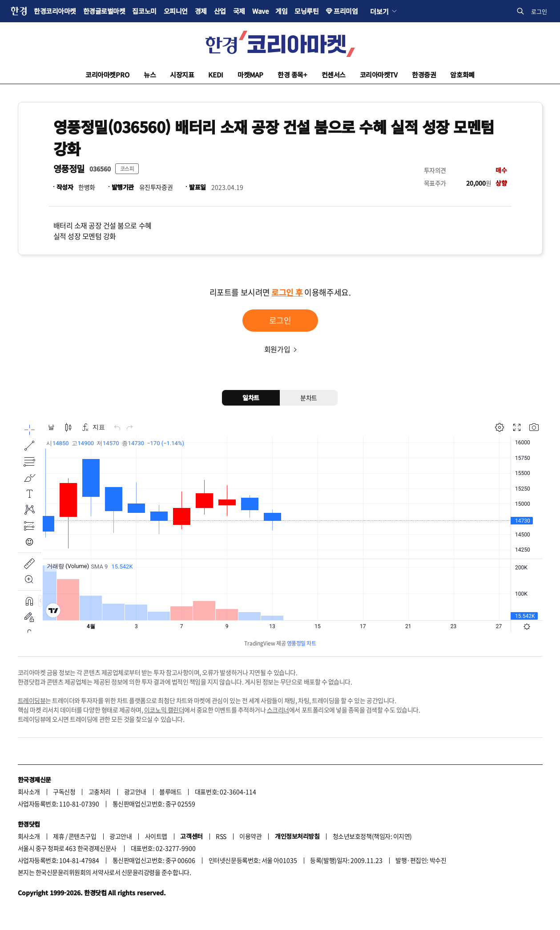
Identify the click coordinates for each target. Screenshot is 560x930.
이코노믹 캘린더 (164, 710)
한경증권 (424, 75)
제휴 (58, 836)
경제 (201, 11)
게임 (281, 11)
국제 (239, 11)
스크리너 (278, 710)
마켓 (250, 75)
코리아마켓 (107, 75)
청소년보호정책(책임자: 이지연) (372, 836)
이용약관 (250, 836)
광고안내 (135, 792)
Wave (260, 11)
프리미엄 (346, 11)
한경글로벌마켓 (104, 11)
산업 (220, 11)
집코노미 (144, 11)
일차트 (251, 398)
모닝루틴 (306, 11)
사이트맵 (156, 836)
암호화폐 (462, 75)
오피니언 (176, 11)
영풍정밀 (69, 169)
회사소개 (29, 792)
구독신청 (64, 792)
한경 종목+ (292, 75)
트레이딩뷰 (32, 700)
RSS (221, 836)
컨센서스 (334, 75)
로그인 (539, 11)
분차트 (309, 398)
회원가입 (277, 349)
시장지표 (182, 75)
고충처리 (100, 792)
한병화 (87, 187)
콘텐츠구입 (83, 836)
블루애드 (170, 792)
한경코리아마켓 (55, 11)
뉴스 (150, 75)
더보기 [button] (379, 11)
